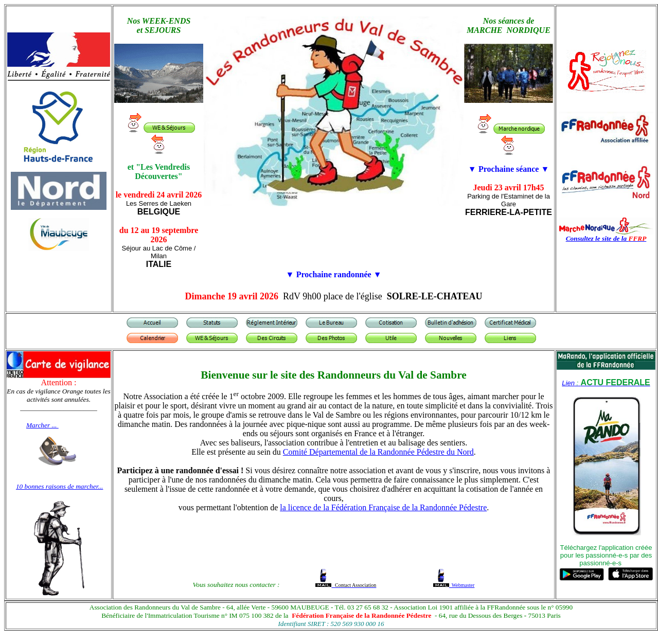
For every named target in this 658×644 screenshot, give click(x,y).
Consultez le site (590, 238)
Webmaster (462, 585)
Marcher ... (42, 425)
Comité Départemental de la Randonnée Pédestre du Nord (378, 452)
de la (630, 238)
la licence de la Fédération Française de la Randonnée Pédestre (383, 507)
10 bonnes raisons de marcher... (59, 486)
